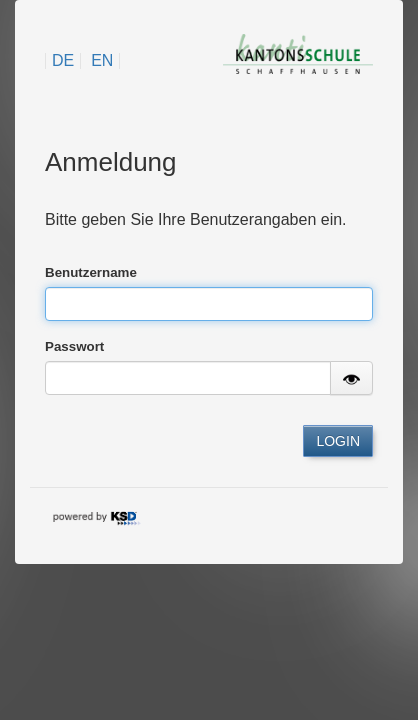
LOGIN (338, 441)
